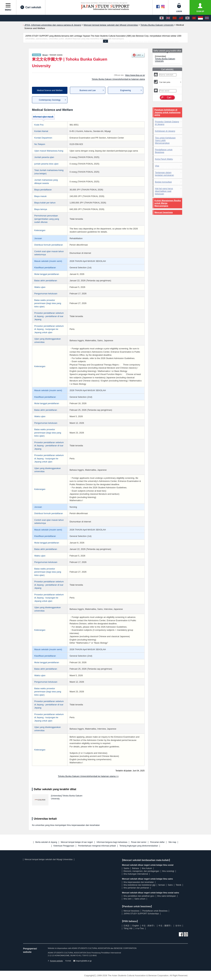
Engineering (125, 90)
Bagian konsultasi (163, 182)
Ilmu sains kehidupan (167, 896)
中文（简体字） (149, 926)
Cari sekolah (31, 7)
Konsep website (55, 961)
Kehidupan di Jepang (165, 131)
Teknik (179, 885)
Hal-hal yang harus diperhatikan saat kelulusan (164, 191)
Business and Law (88, 90)
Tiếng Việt (128, 928)
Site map (172, 842)
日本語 (126, 926)
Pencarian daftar (157, 842)
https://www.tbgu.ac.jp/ (135, 75)
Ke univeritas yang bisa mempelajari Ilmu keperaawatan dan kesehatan (66, 825)
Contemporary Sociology (50, 100)
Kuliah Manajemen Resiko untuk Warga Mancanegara (168, 203)
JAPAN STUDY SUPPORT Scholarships (141, 914)
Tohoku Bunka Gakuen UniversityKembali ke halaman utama (118, 79)
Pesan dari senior (139, 842)
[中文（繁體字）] (181, 18)
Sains (170, 885)
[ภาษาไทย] (207, 18)
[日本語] (162, 18)
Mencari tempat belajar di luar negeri (77, 842)
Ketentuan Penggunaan (64, 846)
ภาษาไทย (140, 928)
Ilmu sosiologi (168, 871)
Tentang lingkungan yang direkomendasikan (139, 846)
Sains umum (140, 899)
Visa (157, 166)
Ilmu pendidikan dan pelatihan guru (139, 896)
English (136, 926)
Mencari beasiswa (164, 212)
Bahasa (136, 868)
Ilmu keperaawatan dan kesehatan (139, 882)
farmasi (162, 885)
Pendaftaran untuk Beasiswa (164, 151)
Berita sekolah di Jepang (46, 842)
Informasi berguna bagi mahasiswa (112, 842)
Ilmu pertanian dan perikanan (136, 888)
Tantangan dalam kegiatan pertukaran (164, 174)
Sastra (126, 868)
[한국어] (187, 18)
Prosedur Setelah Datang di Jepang (167, 123)
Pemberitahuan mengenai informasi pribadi (97, 846)
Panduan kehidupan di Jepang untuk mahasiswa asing (167, 112)
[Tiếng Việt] (194, 18)
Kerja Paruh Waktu (164, 159)
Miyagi (45, 55)
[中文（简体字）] (175, 18)
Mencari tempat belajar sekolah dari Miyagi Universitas (49, 859)
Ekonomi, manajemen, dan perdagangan (141, 871)
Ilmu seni (127, 899)
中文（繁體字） (166, 926)
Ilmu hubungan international (136, 874)
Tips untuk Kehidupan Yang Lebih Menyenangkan (165, 140)
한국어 (178, 926)
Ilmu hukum (147, 868)
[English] (168, 18)
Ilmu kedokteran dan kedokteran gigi (139, 885)
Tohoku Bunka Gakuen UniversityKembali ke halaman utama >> (88, 776)
